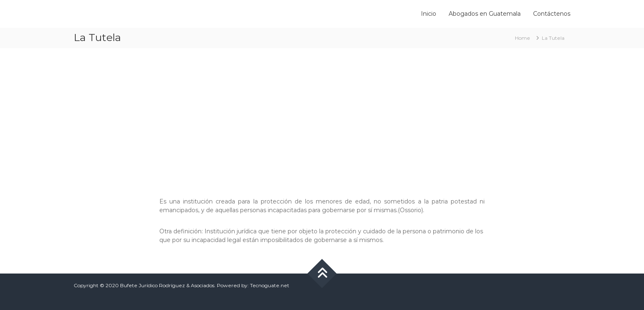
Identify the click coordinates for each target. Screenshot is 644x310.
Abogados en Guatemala (485, 14)
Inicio (429, 14)
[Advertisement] (322, 119)
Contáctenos (552, 14)
